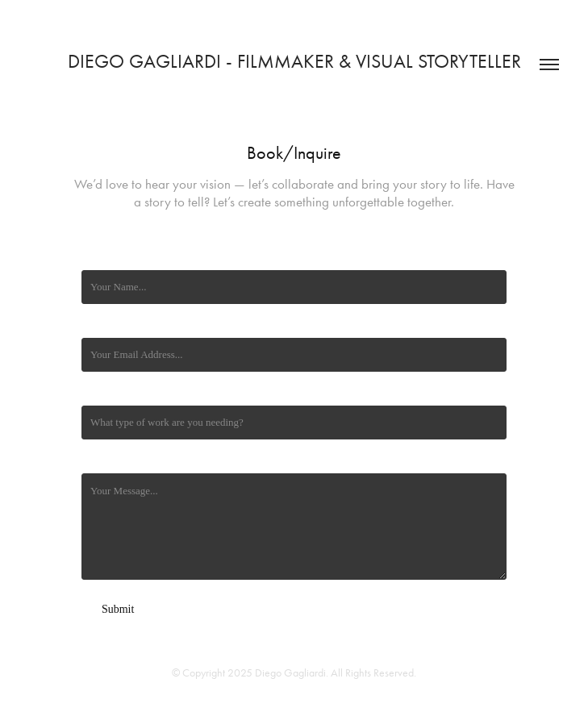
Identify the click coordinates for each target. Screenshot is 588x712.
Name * (98, 257)
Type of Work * (114, 392)
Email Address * (116, 325)
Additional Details (120, 460)
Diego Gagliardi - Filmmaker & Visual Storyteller (294, 61)
